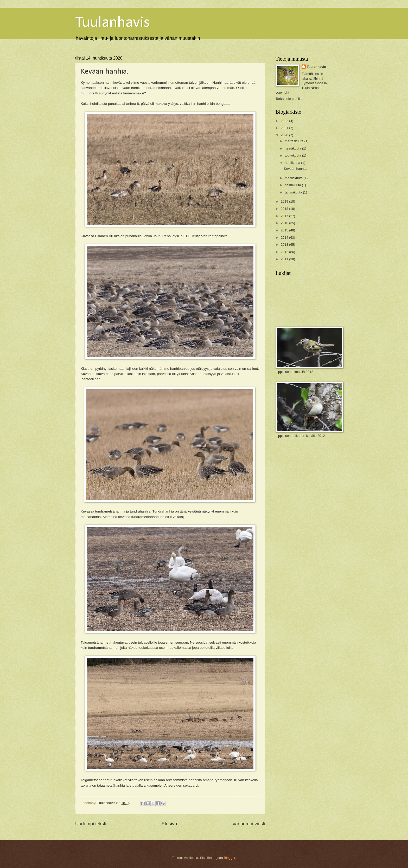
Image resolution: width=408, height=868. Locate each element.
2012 (285, 252)
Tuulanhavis (113, 23)
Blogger (229, 858)
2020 (285, 135)
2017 (285, 216)
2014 (285, 238)
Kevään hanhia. (295, 169)
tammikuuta (294, 192)
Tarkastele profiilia (289, 99)
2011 (285, 259)
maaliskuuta (294, 178)
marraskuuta (294, 141)
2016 (285, 223)
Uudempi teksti (91, 824)
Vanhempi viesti (249, 824)
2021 (285, 128)
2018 (285, 209)
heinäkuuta (293, 148)
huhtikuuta (293, 163)
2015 (285, 230)
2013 (285, 245)
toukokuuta (293, 155)
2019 (285, 201)
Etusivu (169, 824)
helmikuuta (293, 185)
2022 (285, 121)
